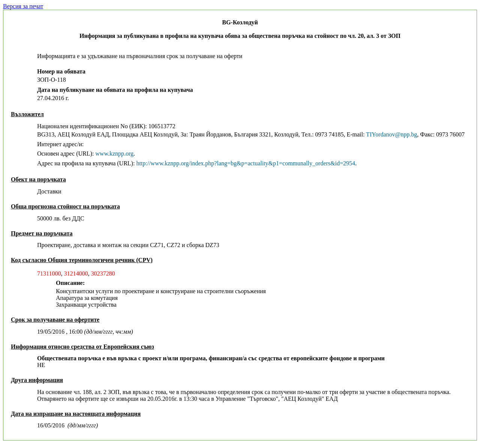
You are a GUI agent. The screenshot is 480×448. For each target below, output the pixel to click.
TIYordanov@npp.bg (391, 134)
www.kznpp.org (114, 154)
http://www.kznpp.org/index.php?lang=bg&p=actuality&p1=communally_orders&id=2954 (246, 163)
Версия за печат (23, 6)
